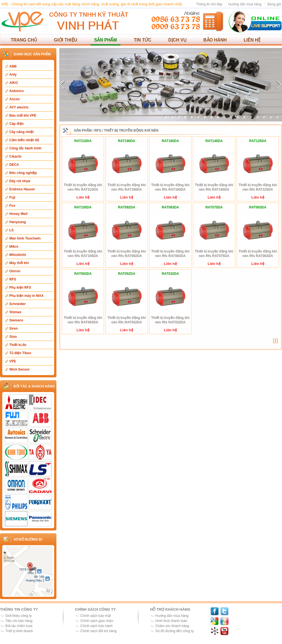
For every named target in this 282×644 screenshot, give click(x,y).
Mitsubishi (18, 255)
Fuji (12, 197)
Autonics (16, 91)
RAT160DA (170, 141)
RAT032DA (170, 274)
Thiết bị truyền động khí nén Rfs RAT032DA (170, 320)
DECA (14, 165)
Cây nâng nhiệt (21, 132)
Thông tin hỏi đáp (209, 4)
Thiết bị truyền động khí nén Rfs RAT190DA (127, 187)
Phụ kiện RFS (20, 288)
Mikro (14, 247)
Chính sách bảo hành (96, 626)
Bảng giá (274, 4)
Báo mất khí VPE (23, 116)
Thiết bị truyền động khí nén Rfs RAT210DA (83, 187)
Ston (13, 337)
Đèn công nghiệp (23, 173)
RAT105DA (83, 207)
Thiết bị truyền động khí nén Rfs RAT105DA (83, 254)
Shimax (15, 312)
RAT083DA (170, 207)
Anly (13, 75)
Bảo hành (215, 40)
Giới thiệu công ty (18, 616)
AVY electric (19, 107)
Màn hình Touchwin (25, 238)
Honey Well (18, 214)
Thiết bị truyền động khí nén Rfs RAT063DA (258, 254)
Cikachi (15, 156)
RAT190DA (126, 141)
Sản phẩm (106, 40)
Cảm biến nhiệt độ (24, 140)
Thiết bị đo (18, 345)
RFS (13, 279)
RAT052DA (126, 274)
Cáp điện (16, 124)
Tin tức (142, 40)
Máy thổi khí (19, 263)
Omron (15, 271)
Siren (14, 328)
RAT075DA (214, 207)
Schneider (17, 304)
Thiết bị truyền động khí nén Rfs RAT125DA (258, 187)
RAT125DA (258, 141)
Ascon (15, 99)
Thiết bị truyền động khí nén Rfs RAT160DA (170, 187)
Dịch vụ (178, 40)
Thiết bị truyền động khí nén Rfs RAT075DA (214, 254)
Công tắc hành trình (25, 148)
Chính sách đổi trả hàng (98, 631)
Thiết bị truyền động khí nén (131, 130)
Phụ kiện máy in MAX (26, 296)
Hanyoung (18, 222)
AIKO (14, 83)
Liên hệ (252, 40)
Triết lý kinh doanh (19, 631)
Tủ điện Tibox (20, 353)
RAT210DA (83, 141)
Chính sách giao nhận (97, 621)
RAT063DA (258, 207)
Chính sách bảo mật (96, 616)
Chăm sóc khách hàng (172, 626)
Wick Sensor (19, 369)
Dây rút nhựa (20, 181)
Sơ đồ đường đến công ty (175, 631)
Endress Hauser (22, 189)
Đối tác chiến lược (19, 626)
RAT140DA (214, 141)
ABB (13, 66)
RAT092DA (126, 207)
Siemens (16, 320)
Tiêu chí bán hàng (19, 621)
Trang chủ (24, 40)
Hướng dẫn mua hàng (245, 4)
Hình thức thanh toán (171, 621)
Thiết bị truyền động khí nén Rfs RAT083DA (170, 254)
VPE (13, 361)
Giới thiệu (66, 40)
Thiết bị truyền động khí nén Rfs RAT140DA (214, 187)
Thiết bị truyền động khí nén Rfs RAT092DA (127, 254)
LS (11, 230)
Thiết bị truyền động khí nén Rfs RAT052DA (127, 320)
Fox (12, 206)
